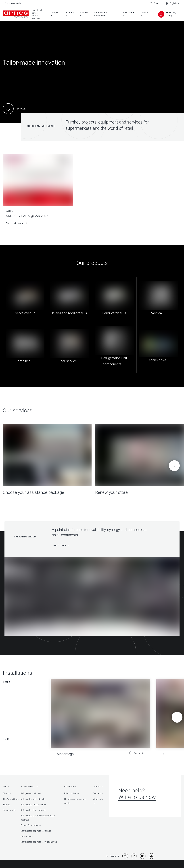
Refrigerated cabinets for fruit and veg (39, 842)
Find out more (17, 223)
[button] (174, 466)
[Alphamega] (100, 715)
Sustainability (9, 810)
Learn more (59, 545)
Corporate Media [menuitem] (13, 3)
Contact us (98, 793)
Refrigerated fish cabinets (33, 799)
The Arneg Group (11, 799)
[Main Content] (14, 109)
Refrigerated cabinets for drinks (36, 831)
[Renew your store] (140, 459)
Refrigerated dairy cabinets (33, 810)
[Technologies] (159, 347)
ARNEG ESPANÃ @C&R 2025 (27, 216)
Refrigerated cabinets (31, 793)
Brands (6, 805)
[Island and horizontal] (70, 299)
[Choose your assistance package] (47, 459)
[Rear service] (70, 347)
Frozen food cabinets (31, 825)
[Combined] (25, 347)
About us (7, 793)
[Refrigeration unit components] (114, 347)
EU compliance (72, 793)
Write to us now (137, 797)
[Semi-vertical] (114, 299)
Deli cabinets (27, 836)
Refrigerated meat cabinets (33, 805)
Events (9, 211)
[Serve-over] (25, 299)
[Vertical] (159, 299)
